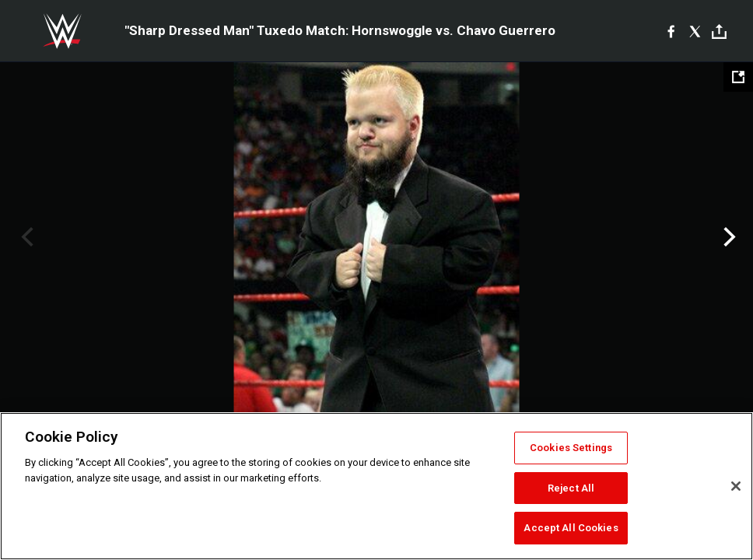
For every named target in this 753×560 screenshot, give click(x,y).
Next (728, 237)
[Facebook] (671, 31)
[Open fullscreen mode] (738, 77)
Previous (25, 237)
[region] (376, 486)
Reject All (571, 488)
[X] (695, 31)
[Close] (736, 486)
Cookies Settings (571, 448)
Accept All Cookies (571, 528)
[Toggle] (719, 31)
